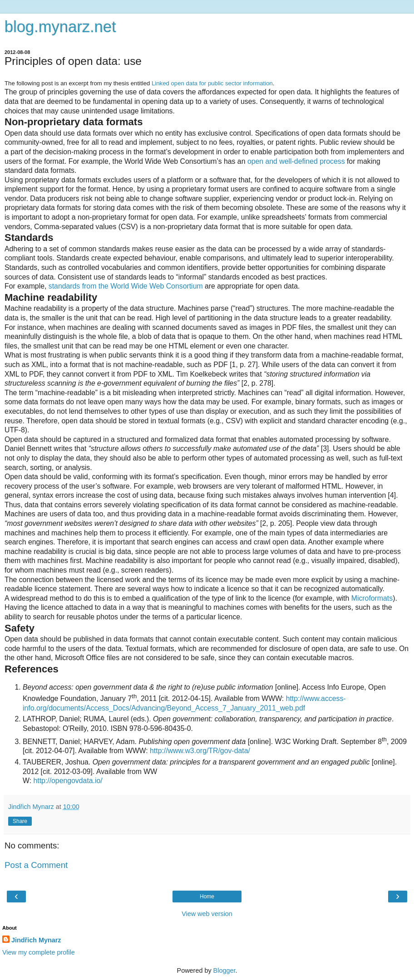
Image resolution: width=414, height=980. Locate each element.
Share (20, 821)
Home (207, 897)
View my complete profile (39, 952)
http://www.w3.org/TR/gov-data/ (200, 751)
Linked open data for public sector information (212, 83)
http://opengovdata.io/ (68, 781)
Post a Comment (36, 865)
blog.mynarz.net (60, 27)
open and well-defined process (296, 161)
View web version (207, 914)
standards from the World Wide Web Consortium (126, 286)
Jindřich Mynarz (36, 940)
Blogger (224, 970)
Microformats (372, 598)
